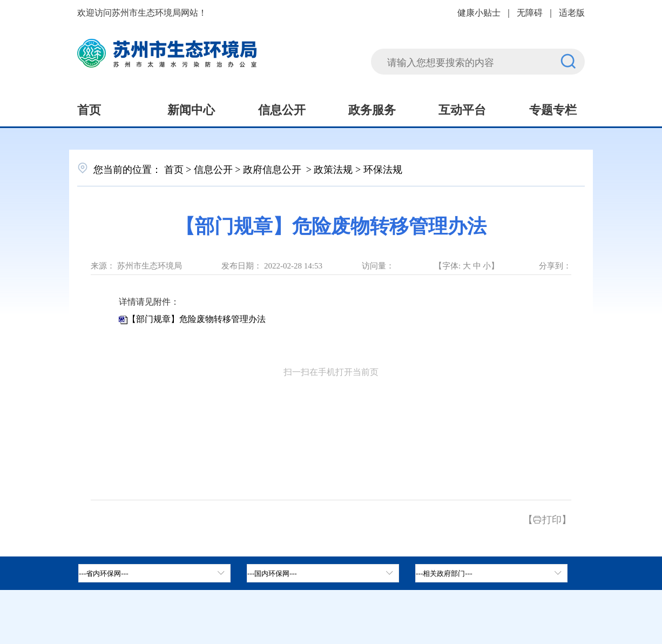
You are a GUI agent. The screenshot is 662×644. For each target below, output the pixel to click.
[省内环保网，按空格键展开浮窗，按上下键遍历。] (154, 573)
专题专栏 (553, 109)
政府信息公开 (273, 169)
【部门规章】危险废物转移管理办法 (197, 319)
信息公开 (282, 109)
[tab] (323, 573)
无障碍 (530, 12)
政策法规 (333, 169)
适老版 (572, 12)
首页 (89, 109)
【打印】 (547, 519)
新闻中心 (191, 109)
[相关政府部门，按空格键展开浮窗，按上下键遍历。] (491, 573)
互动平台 (462, 109)
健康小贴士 (479, 12)
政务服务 (372, 109)
